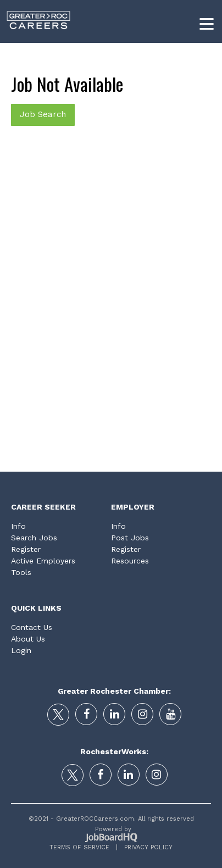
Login (21, 650)
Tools (21, 572)
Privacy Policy (145, 847)
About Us (28, 639)
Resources (130, 561)
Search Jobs (34, 538)
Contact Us (32, 627)
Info (18, 526)
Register (26, 549)
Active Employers (43, 561)
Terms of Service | (84, 847)
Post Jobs (130, 538)
